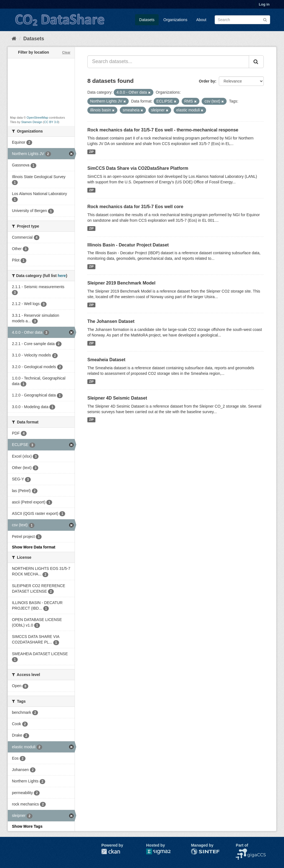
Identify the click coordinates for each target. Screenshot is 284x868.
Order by (207, 81)
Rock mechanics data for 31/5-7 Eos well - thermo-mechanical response (163, 130)
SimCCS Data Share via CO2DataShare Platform (138, 168)
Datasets (147, 20)
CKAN (111, 851)
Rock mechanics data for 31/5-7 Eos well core (135, 207)
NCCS (241, 851)
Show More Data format (34, 547)
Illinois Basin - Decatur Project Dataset (128, 245)
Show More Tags (27, 826)
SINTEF (198, 851)
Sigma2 (163, 851)
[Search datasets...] (168, 62)
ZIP (91, 152)
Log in (264, 4)
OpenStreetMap (37, 118)
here (62, 276)
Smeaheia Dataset (106, 360)
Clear (66, 53)
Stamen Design (32, 122)
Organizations (175, 20)
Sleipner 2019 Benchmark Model (121, 283)
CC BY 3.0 (51, 122)
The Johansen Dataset (111, 321)
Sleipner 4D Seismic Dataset (117, 398)
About (201, 20)
